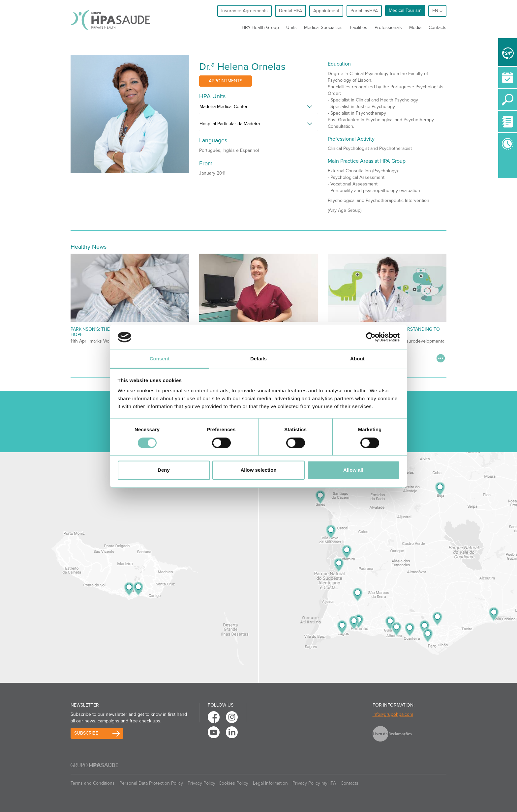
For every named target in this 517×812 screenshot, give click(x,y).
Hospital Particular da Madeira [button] (230, 124)
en (437, 11)
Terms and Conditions (93, 783)
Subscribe (86, 733)
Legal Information (270, 783)
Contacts (438, 28)
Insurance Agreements (244, 11)
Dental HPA (290, 11)
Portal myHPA (364, 11)
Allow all (353, 470)
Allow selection (258, 470)
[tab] (258, 108)
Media (415, 28)
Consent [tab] (160, 359)
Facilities (359, 28)
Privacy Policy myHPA (314, 783)
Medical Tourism (405, 10)
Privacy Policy (201, 783)
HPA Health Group (260, 28)
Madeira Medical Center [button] (224, 107)
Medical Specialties (323, 28)
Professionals (388, 28)
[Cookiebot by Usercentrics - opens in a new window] (371, 337)
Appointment (326, 11)
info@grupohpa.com (393, 714)
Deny (164, 470)
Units (291, 28)
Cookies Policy (233, 783)
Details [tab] (258, 359)
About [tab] (357, 359)
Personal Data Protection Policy (151, 783)
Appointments (226, 81)
